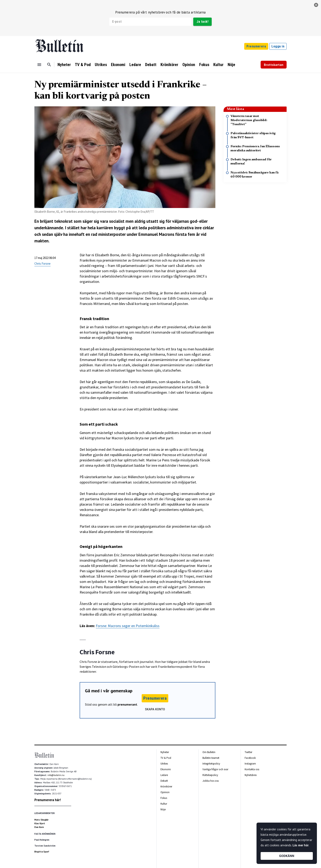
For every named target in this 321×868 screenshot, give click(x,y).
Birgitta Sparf (42, 852)
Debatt (151, 65)
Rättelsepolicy (210, 775)
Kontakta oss (252, 769)
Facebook (250, 758)
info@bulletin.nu (56, 775)
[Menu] (39, 65)
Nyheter (64, 65)
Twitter (248, 752)
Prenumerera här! (48, 800)
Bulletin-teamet (211, 758)
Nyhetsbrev (251, 775)
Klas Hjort (40, 823)
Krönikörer (169, 65)
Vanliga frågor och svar (215, 769)
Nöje (231, 65)
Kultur (218, 65)
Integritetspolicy (211, 764)
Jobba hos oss (211, 781)
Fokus (204, 65)
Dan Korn (39, 827)
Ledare (135, 65)
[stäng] (316, 5)
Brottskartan (274, 65)
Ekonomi (118, 65)
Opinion (189, 65)
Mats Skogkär (41, 820)
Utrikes (101, 65)
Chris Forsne (42, 264)
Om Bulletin (209, 752)
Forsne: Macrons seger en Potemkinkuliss (128, 626)
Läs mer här (301, 845)
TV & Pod (83, 65)
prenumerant (127, 704)
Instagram (250, 764)
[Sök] (49, 65)
